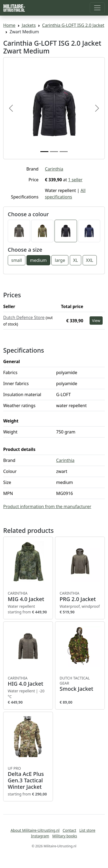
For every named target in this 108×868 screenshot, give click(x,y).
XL (76, 260)
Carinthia (54, 169)
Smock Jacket (80, 684)
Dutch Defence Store (24, 317)
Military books (65, 836)
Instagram (40, 836)
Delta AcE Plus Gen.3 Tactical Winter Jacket (28, 778)
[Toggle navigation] (97, 8)
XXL (90, 260)
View (96, 321)
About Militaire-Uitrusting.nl (35, 830)
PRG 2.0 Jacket (80, 596)
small (17, 260)
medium (38, 260)
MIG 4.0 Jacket (28, 596)
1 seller (75, 180)
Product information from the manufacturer (47, 507)
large (60, 260)
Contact (69, 830)
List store (87, 830)
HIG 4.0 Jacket (28, 681)
